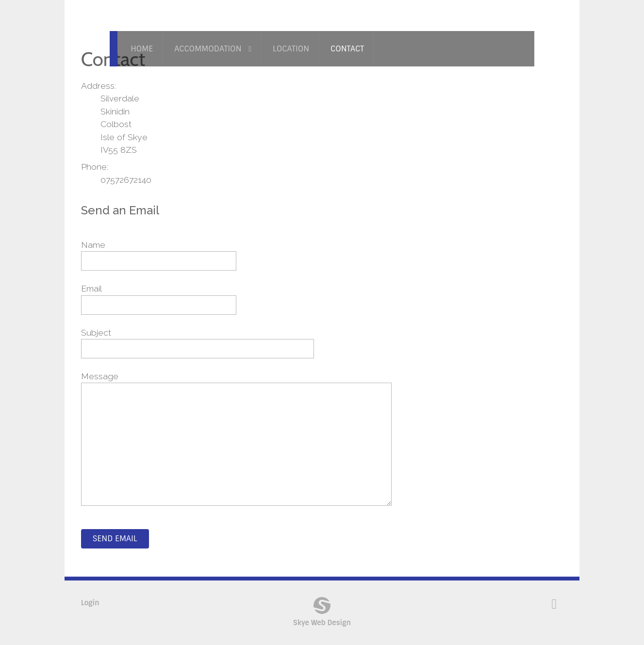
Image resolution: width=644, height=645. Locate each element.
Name (93, 245)
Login (90, 603)
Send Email (115, 539)
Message (100, 376)
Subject (96, 332)
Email (91, 288)
